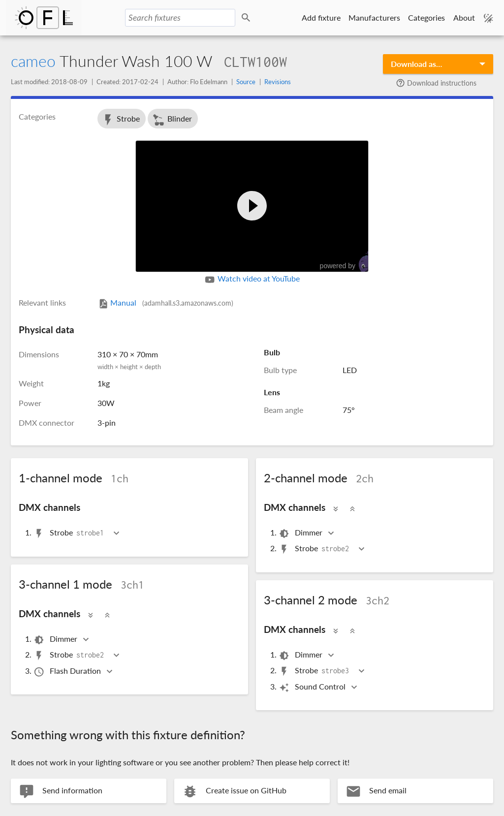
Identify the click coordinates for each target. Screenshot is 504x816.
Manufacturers (374, 17)
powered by (349, 262)
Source (246, 82)
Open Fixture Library (44, 18)
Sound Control (313, 687)
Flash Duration (68, 672)
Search (248, 18)
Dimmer (301, 533)
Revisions (278, 82)
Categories (426, 17)
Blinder (172, 120)
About (464, 17)
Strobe (121, 120)
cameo (33, 61)
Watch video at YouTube (252, 280)
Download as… (416, 64)
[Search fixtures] (180, 18)
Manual (165, 302)
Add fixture (321, 17)
